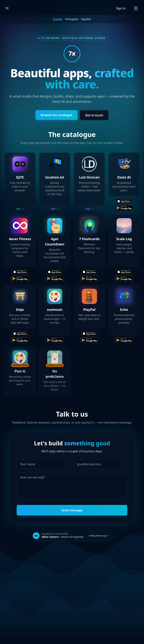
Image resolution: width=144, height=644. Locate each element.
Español (86, 19)
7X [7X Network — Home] (7, 8)
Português (72, 19)
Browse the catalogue (57, 115)
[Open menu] (136, 8)
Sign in (121, 8)
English (58, 19)
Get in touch (94, 115)
